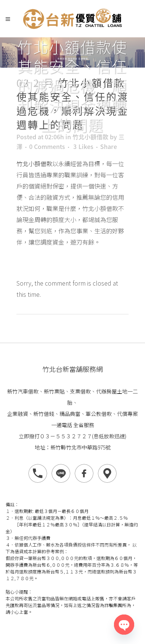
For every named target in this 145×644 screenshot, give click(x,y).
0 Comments (47, 146)
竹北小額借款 (90, 137)
